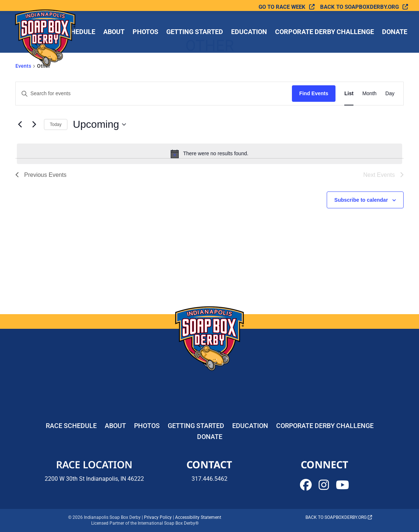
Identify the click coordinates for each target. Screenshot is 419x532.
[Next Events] (34, 124)
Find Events (314, 93)
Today (56, 124)
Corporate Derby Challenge (325, 32)
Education (249, 32)
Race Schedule (71, 426)
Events (23, 66)
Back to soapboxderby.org (359, 7)
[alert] (209, 154)
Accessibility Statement (198, 517)
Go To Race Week (282, 7)
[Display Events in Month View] (369, 94)
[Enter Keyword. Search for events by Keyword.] (154, 94)
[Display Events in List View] (349, 94)
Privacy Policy (158, 517)
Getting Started (195, 32)
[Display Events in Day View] (390, 94)
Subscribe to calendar (361, 200)
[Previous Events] (20, 124)
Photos (145, 32)
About (114, 32)
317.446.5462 (209, 479)
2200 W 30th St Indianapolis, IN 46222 (94, 479)
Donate (395, 32)
